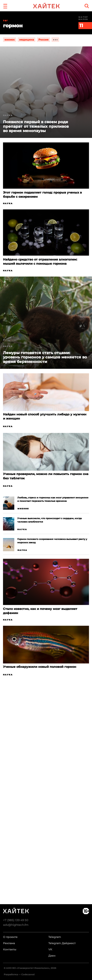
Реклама (9, 943)
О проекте (10, 937)
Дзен (52, 956)
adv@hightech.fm (16, 925)
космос (10, 40)
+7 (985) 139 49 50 (16, 920)
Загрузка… (46, 807)
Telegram (55, 937)
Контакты (10, 949)
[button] (5, 6)
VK (50, 949)
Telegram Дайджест (62, 943)
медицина (27, 40)
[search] (87, 6)
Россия (43, 40)
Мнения (23, 509)
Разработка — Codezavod (19, 974)
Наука (8, 203)
